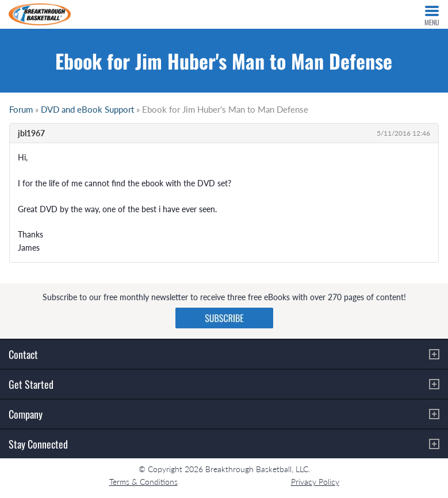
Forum (21, 109)
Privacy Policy (315, 482)
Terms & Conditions (143, 482)
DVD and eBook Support (87, 109)
